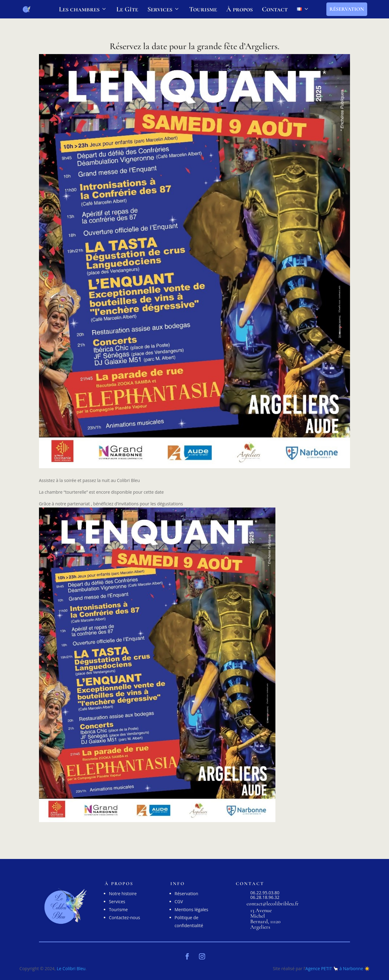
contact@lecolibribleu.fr (273, 904)
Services (164, 9)
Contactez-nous (125, 917)
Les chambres (83, 9)
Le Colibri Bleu (71, 968)
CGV (179, 902)
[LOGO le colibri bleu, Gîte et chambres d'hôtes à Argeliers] (26, 9)
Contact (275, 9)
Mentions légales (192, 909)
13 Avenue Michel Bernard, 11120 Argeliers (265, 919)
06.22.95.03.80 (265, 893)
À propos (239, 9)
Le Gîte (127, 9)
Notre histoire (123, 894)
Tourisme (203, 9)
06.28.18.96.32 (265, 897)
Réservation (347, 9)
